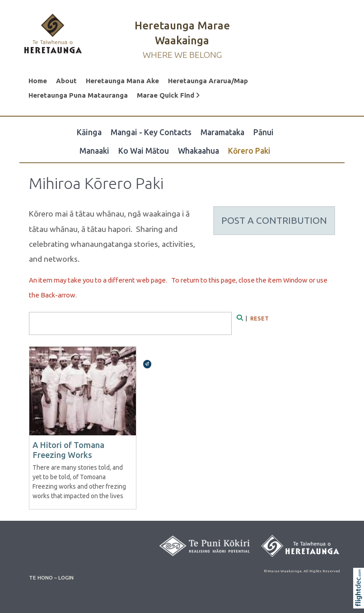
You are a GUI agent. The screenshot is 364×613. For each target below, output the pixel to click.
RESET (259, 318)
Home (38, 81)
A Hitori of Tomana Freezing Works (68, 450)
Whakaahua (198, 151)
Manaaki (94, 151)
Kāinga (89, 132)
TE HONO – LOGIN (51, 578)
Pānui (264, 132)
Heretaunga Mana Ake (122, 81)
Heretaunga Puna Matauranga (78, 95)
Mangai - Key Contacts (151, 132)
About (66, 81)
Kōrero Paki (249, 151)
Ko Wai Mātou (144, 151)
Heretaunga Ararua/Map (208, 81)
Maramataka (222, 132)
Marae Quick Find (168, 95)
